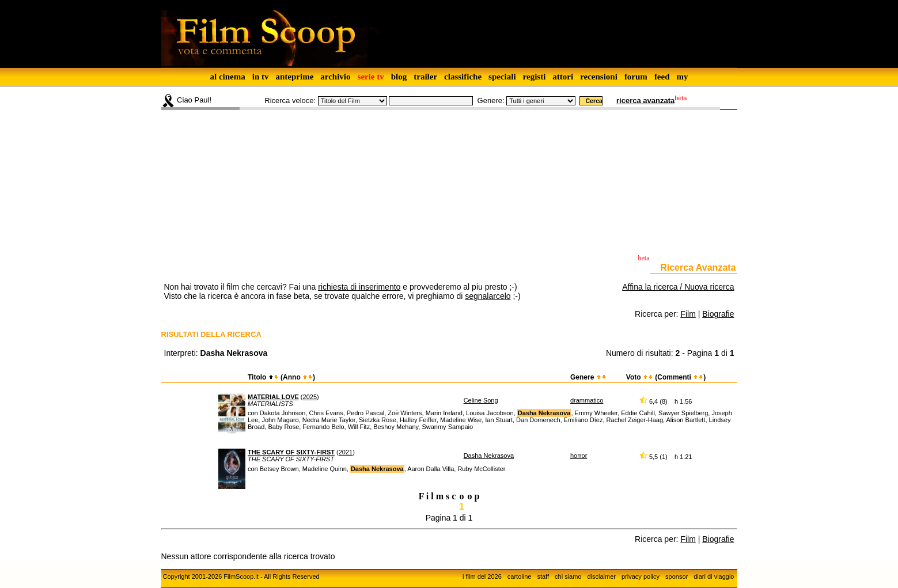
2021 (346, 452)
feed (662, 77)
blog (399, 77)
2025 (310, 397)
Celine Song (481, 400)
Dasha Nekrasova (489, 456)
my (683, 77)
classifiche (463, 77)
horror (579, 456)
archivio (335, 77)
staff (543, 576)
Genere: (491, 100)
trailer (425, 77)
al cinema (227, 77)
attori (563, 77)
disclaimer (601, 576)
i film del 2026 (482, 576)
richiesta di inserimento (359, 287)
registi (535, 77)
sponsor (677, 576)
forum (636, 77)
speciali (502, 77)
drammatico (587, 400)
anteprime (294, 77)
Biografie (718, 314)
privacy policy (641, 576)
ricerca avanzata (645, 100)
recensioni (599, 77)
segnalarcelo (488, 296)
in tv (261, 77)
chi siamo (568, 576)
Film (688, 314)
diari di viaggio (714, 576)
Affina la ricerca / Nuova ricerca (678, 287)
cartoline (520, 576)
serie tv (371, 77)
